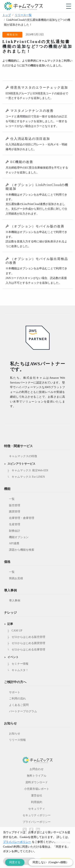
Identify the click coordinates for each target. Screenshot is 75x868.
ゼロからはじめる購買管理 (28, 643)
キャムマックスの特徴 (23, 456)
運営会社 (37, 796)
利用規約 (37, 802)
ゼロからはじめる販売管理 (28, 637)
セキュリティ (37, 809)
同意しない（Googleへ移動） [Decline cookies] (51, 862)
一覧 (12, 499)
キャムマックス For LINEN (28, 477)
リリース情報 (17, 740)
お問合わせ (37, 769)
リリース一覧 (23, 15)
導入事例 (15, 601)
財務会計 (15, 531)
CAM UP (17, 631)
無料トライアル (37, 776)
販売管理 (15, 505)
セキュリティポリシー (37, 815)
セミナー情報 (20, 664)
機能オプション (19, 537)
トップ (7, 15)
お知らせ (15, 734)
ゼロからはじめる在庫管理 (28, 650)
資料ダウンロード (37, 782)
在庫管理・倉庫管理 (22, 518)
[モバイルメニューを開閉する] (69, 6)
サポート (15, 692)
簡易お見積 (16, 578)
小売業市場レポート (37, 789)
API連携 (14, 543)
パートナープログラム (23, 711)
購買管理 (15, 512)
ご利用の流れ (17, 699)
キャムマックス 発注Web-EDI (30, 470)
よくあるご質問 (19, 705)
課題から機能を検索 (22, 550)
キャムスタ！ (20, 670)
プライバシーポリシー (37, 822)
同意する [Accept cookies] (15, 862)
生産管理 (15, 524)
